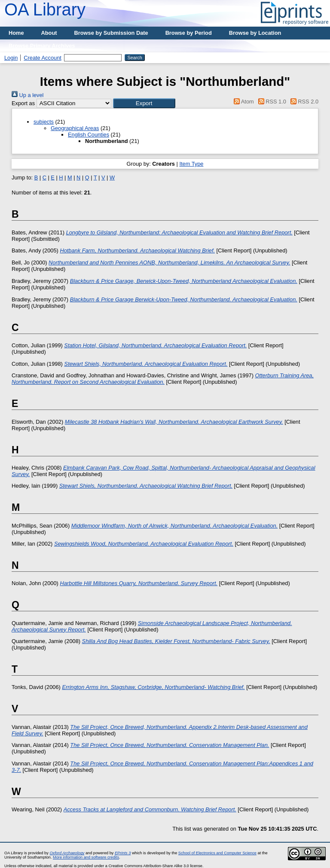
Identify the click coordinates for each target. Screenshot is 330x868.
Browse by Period (189, 33)
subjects (44, 122)
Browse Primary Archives (42, 46)
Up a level (27, 95)
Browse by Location (255, 33)
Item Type (191, 164)
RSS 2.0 (303, 102)
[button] (144, 103)
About (49, 33)
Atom (243, 102)
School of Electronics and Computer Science (217, 853)
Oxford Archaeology (67, 853)
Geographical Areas (75, 128)
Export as (23, 103)
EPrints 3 (123, 853)
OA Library (45, 9)
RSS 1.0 (271, 102)
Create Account (43, 58)
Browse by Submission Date (111, 33)
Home (16, 33)
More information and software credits (86, 857)
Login (11, 58)
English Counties (89, 135)
